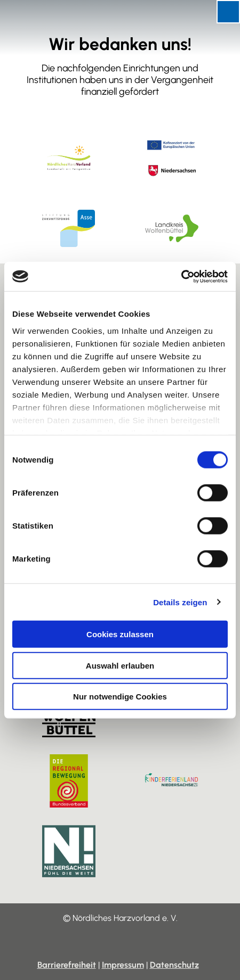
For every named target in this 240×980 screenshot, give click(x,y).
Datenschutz (174, 965)
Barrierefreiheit (67, 965)
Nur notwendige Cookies (120, 697)
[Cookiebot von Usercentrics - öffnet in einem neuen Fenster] (181, 276)
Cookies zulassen (120, 634)
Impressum (123, 965)
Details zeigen (180, 602)
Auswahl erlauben (120, 665)
